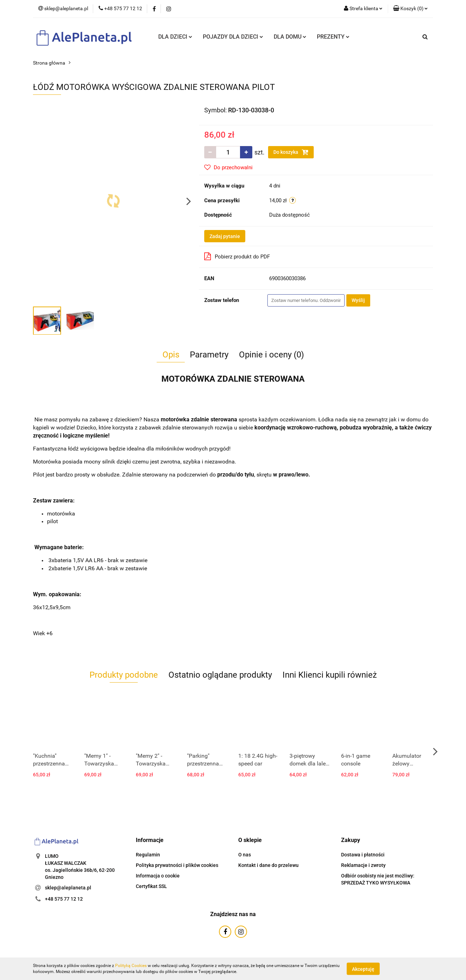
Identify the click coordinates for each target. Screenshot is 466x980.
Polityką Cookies (131, 966)
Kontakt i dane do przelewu (268, 865)
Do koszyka (291, 152)
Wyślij (358, 300)
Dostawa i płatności (363, 855)
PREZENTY (333, 37)
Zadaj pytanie (225, 236)
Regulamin (148, 855)
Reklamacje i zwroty (363, 865)
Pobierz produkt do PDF (237, 256)
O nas (245, 855)
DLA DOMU (290, 37)
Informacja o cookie (158, 876)
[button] (410, 9)
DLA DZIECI (175, 37)
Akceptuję (363, 969)
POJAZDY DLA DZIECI (233, 37)
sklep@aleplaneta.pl (68, 888)
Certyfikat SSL (151, 886)
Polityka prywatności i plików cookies (177, 865)
